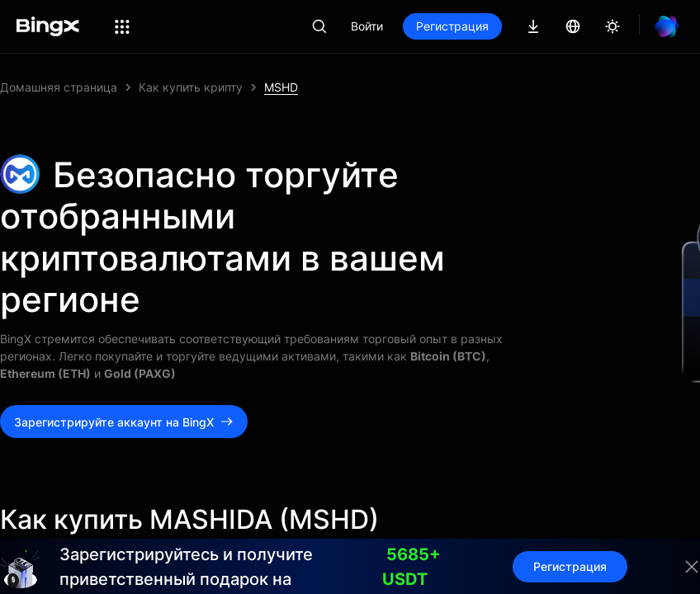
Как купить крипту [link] (191, 87)
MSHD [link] (281, 87)
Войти (367, 26)
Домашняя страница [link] (59, 87)
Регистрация (452, 26)
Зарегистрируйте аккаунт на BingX (124, 422)
